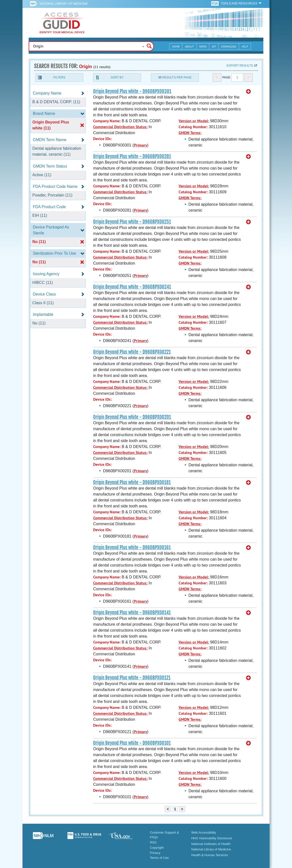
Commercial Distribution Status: (120, 127)
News (203, 46)
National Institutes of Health (211, 844)
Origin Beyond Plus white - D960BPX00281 (132, 156)
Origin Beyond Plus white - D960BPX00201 (132, 417)
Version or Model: (194, 121)
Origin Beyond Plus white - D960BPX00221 (132, 352)
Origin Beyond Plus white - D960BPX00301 (132, 91)
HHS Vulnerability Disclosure (212, 838)
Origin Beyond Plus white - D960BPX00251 (132, 222)
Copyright (157, 848)
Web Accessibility (204, 832)
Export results (240, 66)
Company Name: (107, 121)
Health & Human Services (210, 855)
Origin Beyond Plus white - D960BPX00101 (132, 743)
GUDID (62, 23)
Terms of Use (159, 858)
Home (176, 46)
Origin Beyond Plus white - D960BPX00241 (132, 287)
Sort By (117, 77)
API (214, 46)
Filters (59, 77)
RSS (153, 842)
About (189, 46)
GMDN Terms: (190, 133)
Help (245, 46)
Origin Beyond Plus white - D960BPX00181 (132, 482)
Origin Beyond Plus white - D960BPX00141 (132, 613)
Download (229, 46)
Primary (141, 145)
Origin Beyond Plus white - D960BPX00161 (132, 547)
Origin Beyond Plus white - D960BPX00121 (132, 678)
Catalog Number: (193, 127)
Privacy (155, 853)
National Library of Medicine (64, 4)
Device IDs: (102, 139)
